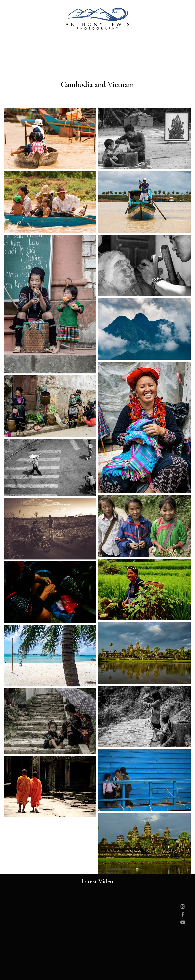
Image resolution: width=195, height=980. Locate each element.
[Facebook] (183, 914)
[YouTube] (183, 922)
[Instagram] (183, 907)
